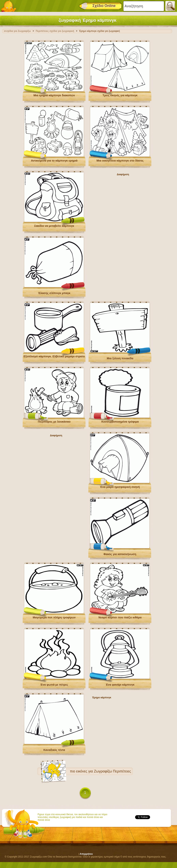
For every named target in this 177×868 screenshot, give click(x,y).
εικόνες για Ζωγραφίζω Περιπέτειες (104, 771)
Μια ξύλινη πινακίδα (120, 358)
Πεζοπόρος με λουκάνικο (54, 422)
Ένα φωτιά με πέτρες (54, 685)
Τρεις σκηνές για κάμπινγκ (120, 95)
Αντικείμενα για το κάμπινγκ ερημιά (54, 161)
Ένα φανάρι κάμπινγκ (120, 685)
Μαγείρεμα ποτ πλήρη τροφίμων (54, 617)
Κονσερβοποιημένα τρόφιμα (120, 422)
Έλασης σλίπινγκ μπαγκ (54, 293)
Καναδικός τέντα (54, 750)
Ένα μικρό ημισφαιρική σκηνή (120, 487)
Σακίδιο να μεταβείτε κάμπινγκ (54, 226)
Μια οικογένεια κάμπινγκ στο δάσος (120, 161)
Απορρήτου (86, 854)
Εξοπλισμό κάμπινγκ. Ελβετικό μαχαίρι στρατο (54, 356)
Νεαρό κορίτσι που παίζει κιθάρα (120, 617)
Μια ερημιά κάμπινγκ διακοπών (54, 95)
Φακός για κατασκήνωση (120, 554)
